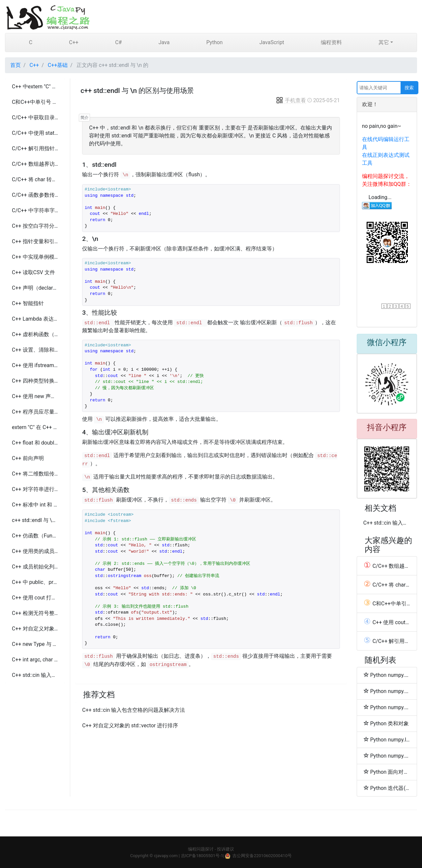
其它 (384, 42)
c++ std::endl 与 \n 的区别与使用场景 (35, 520)
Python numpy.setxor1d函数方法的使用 (387, 675)
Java (164, 42)
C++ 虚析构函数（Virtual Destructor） (35, 334)
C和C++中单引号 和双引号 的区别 (35, 102)
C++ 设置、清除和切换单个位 (35, 350)
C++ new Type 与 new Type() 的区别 (35, 644)
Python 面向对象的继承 (387, 772)
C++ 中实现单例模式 (35, 257)
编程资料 (331, 42)
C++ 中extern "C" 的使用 (35, 87)
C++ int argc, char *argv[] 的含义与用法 (35, 660)
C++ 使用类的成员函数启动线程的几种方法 (35, 551)
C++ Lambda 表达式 (35, 319)
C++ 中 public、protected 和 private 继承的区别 (35, 582)
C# (118, 42)
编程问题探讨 (201, 849)
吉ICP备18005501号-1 (202, 856)
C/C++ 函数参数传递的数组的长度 (35, 195)
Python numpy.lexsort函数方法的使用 (387, 739)
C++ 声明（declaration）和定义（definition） (35, 288)
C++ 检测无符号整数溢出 (35, 613)
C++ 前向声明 (28, 458)
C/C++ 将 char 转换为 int (35, 179)
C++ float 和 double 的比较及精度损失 (35, 443)
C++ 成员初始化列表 (35, 567)
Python (215, 42)
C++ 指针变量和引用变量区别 (35, 241)
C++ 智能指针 (28, 303)
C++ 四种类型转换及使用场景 (35, 381)
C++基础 (58, 65)
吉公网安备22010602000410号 (262, 856)
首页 (15, 65)
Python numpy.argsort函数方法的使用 (387, 756)
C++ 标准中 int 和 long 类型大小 (35, 505)
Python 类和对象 (386, 723)
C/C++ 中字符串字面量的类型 (35, 210)
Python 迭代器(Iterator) (387, 788)
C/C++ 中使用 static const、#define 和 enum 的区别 (35, 133)
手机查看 (291, 101)
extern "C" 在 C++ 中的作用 (35, 427)
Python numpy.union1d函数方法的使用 (387, 691)
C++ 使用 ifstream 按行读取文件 (35, 365)
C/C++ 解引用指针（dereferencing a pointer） (35, 148)
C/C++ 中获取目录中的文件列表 (35, 117)
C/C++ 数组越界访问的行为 (35, 164)
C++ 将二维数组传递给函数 (35, 474)
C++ (74, 42)
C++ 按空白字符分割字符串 (35, 226)
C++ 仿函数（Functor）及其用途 (35, 536)
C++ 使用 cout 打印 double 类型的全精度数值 (35, 598)
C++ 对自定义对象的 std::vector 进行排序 (35, 629)
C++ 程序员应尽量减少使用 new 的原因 (35, 412)
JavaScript (272, 42)
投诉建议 (226, 849)
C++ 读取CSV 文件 (33, 272)
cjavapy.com (166, 856)
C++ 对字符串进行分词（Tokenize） (35, 489)
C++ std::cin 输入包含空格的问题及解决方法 (35, 675)
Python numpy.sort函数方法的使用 (387, 707)
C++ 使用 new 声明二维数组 (35, 396)
